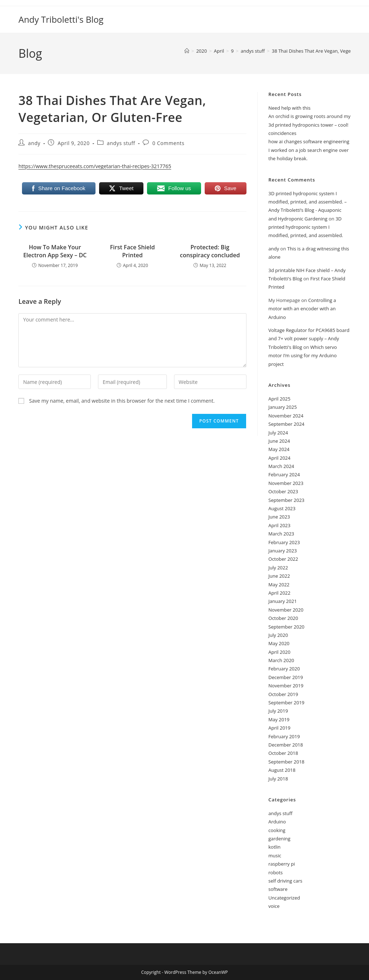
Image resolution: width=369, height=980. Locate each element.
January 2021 (283, 601)
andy (34, 143)
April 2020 (279, 652)
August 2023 (282, 508)
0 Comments (168, 143)
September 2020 (286, 627)
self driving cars (285, 881)
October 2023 (283, 491)
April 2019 (279, 728)
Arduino (277, 822)
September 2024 (286, 424)
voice (274, 906)
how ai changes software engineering (309, 141)
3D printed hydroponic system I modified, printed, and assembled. (306, 227)
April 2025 (279, 399)
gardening (279, 839)
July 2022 (278, 568)
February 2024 (284, 474)
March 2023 (281, 534)
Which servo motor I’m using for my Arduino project (303, 356)
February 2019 (284, 736)
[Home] (187, 51)
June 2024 (279, 441)
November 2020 (286, 610)
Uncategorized (284, 898)
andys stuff (121, 143)
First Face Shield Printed (132, 251)
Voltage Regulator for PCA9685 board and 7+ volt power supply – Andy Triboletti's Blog (309, 339)
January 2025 (283, 407)
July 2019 (278, 711)
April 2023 (279, 525)
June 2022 (279, 576)
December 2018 (286, 745)
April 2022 (279, 593)
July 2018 (278, 779)
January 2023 (283, 551)
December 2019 (286, 677)
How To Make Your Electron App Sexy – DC (55, 251)
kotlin (275, 847)
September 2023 (286, 500)
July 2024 (278, 433)
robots (276, 872)
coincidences (283, 133)
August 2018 (282, 770)
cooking (277, 830)
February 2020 (284, 669)
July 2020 (278, 635)
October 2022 (283, 559)
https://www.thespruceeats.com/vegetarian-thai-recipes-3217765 (95, 166)
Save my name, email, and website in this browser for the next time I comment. (122, 401)
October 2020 (283, 618)
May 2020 (279, 643)
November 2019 (286, 686)
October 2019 (283, 694)
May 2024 (279, 449)
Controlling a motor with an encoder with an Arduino (302, 309)
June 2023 (279, 517)
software (278, 889)
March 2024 (281, 466)
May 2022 (279, 585)
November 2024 (286, 416)
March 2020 (281, 660)
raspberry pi (282, 864)
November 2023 (286, 483)
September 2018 (286, 762)
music (275, 856)
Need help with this (290, 108)
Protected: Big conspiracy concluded (210, 251)
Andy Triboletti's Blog (61, 19)
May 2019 (279, 719)
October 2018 (283, 753)
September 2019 (286, 703)
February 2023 (284, 542)
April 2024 (279, 458)
